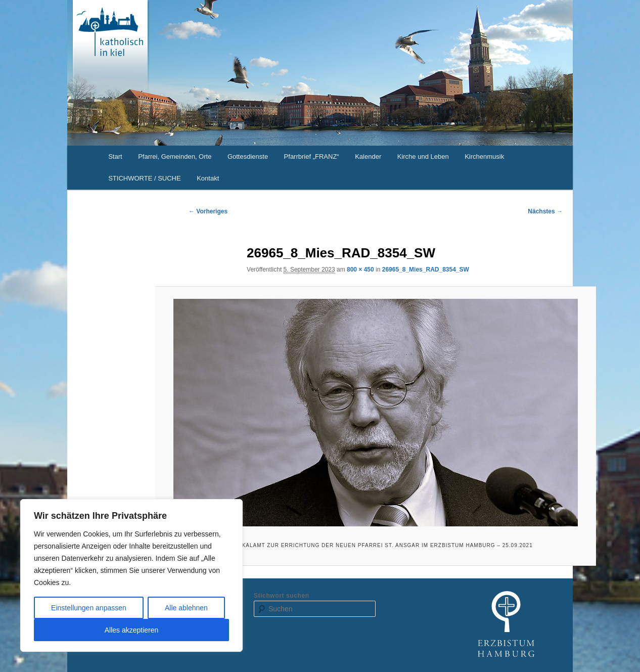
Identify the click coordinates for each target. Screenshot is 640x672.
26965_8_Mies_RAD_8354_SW (426, 270)
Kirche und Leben (423, 156)
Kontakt (208, 178)
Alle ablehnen (186, 608)
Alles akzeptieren (132, 630)
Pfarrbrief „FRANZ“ (312, 156)
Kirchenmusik (484, 156)
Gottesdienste (248, 156)
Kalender (368, 156)
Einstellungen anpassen (89, 608)
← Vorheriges (208, 211)
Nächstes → (545, 211)
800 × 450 (360, 270)
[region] (131, 575)
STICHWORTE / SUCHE (145, 178)
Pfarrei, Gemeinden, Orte (175, 156)
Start (115, 156)
